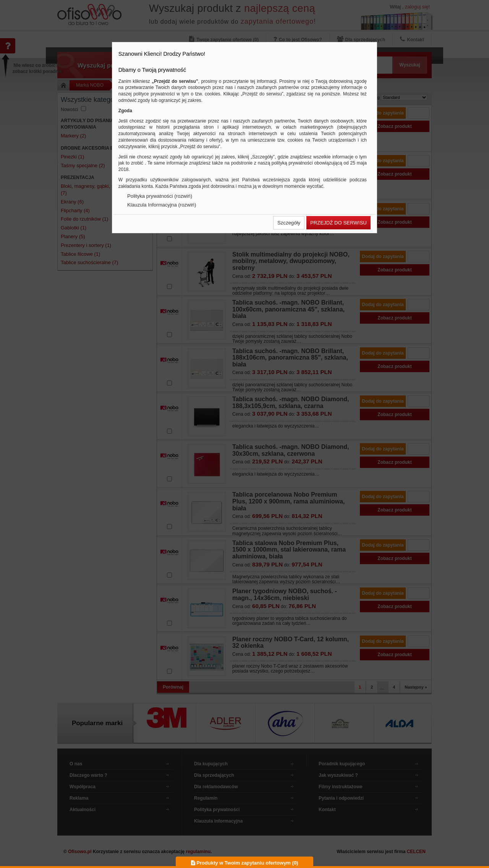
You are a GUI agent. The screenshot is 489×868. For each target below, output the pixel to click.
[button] (289, 223)
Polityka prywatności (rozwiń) (160, 196)
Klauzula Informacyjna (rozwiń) (162, 205)
